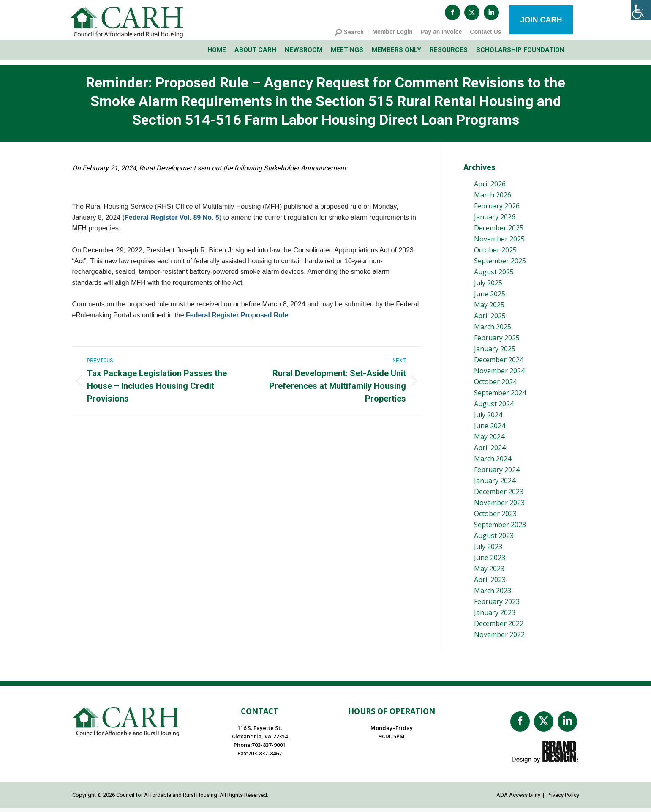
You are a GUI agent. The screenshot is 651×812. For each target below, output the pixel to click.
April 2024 (490, 452)
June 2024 (490, 430)
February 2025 (497, 342)
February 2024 (497, 474)
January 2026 (495, 221)
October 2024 (495, 386)
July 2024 (488, 419)
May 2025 (489, 309)
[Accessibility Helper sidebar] (641, 10)
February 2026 (497, 210)
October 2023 (495, 518)
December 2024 (499, 364)
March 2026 (493, 199)
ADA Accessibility (518, 799)
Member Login (392, 36)
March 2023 (493, 595)
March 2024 (493, 463)
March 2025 (493, 331)
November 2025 (499, 243)
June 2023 (490, 562)
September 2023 (500, 529)
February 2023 (497, 606)
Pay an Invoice (441, 36)
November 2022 (499, 639)
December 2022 (499, 628)
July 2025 (488, 287)
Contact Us (486, 36)
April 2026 (490, 188)
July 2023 (488, 551)
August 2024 (494, 408)
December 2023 (499, 496)
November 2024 (499, 375)
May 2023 (489, 573)
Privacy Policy (563, 799)
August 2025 (494, 276)
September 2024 (500, 397)
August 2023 (494, 540)
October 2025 (495, 254)
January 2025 (495, 353)
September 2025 (500, 265)
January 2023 (495, 617)
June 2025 (490, 298)
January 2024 (495, 485)
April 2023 (490, 584)
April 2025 (490, 320)
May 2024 (489, 441)
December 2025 (499, 232)
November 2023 (499, 507)
